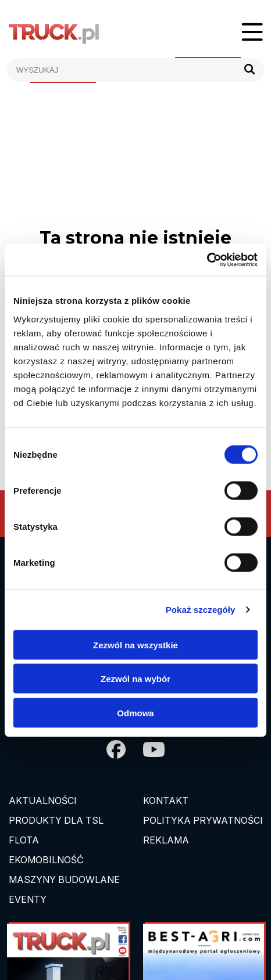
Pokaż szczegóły (201, 610)
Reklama (166, 840)
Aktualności (43, 800)
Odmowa (135, 712)
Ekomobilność (46, 860)
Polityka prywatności (203, 820)
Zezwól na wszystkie (135, 645)
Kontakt (166, 800)
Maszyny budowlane (64, 880)
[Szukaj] (249, 70)
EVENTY (28, 899)
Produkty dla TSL (56, 820)
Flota (24, 840)
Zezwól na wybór (135, 679)
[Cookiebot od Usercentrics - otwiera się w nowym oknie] (207, 260)
